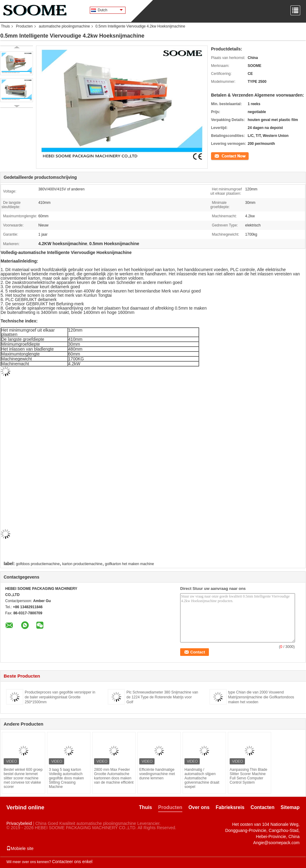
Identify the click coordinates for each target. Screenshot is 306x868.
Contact (217, 156)
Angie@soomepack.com (276, 843)
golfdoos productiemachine (38, 564)
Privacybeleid (19, 823)
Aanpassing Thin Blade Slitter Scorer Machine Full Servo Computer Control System (248, 776)
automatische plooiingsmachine (64, 26)
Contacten (263, 807)
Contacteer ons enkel (72, 862)
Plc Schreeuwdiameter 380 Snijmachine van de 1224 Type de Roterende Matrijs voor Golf (162, 697)
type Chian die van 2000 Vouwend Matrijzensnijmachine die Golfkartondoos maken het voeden (261, 697)
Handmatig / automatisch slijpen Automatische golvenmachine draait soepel (202, 778)
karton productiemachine (82, 564)
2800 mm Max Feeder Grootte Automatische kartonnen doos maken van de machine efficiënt (114, 776)
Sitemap (290, 807)
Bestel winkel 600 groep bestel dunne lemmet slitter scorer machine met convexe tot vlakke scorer (23, 778)
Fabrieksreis (230, 807)
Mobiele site (20, 848)
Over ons (199, 807)
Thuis (5, 26)
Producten (24, 26)
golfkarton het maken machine (130, 564)
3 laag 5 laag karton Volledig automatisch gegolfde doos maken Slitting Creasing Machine (66, 778)
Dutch (110, 10)
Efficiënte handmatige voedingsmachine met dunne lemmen (157, 774)
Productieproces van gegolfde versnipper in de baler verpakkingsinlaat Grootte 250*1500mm (60, 697)
